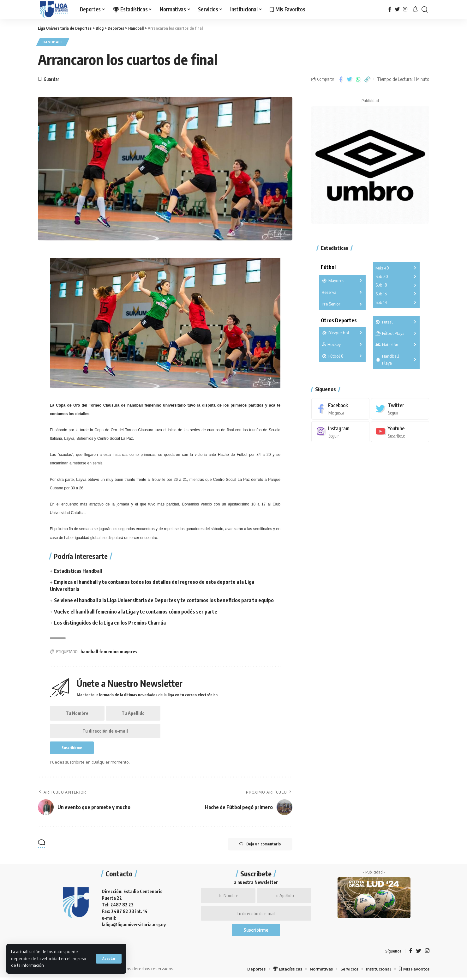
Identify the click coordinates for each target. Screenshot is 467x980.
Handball (54, 42)
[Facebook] (390, 9)
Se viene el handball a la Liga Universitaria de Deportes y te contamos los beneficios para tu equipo (164, 601)
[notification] (415, 9)
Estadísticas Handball (78, 571)
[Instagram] (405, 9)
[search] (425, 9)
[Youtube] (400, 431)
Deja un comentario (259, 846)
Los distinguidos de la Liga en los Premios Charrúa (110, 623)
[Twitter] (397, 9)
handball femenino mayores (109, 652)
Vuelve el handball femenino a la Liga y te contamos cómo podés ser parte (136, 612)
